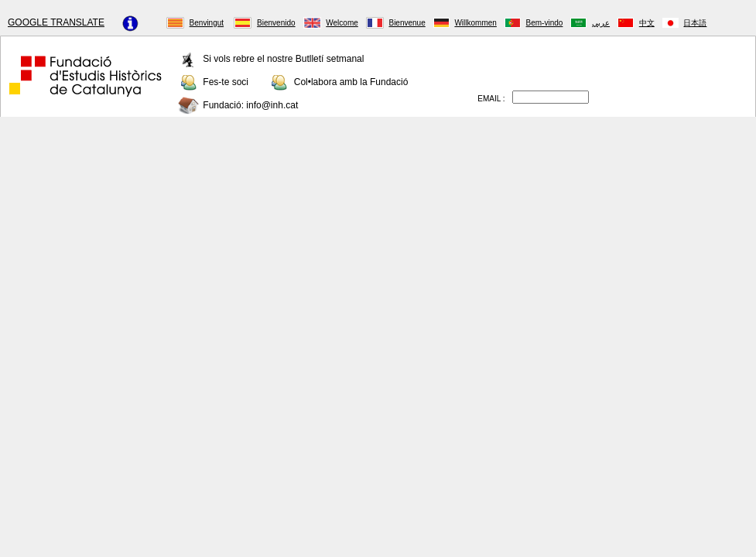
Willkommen (475, 23)
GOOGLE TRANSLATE (56, 22)
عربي (601, 23)
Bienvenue (407, 23)
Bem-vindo (545, 23)
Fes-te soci (226, 81)
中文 (647, 23)
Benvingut (207, 23)
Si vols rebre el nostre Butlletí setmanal (283, 58)
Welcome (342, 23)
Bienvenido (276, 23)
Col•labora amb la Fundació (351, 81)
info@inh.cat (272, 104)
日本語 (695, 23)
